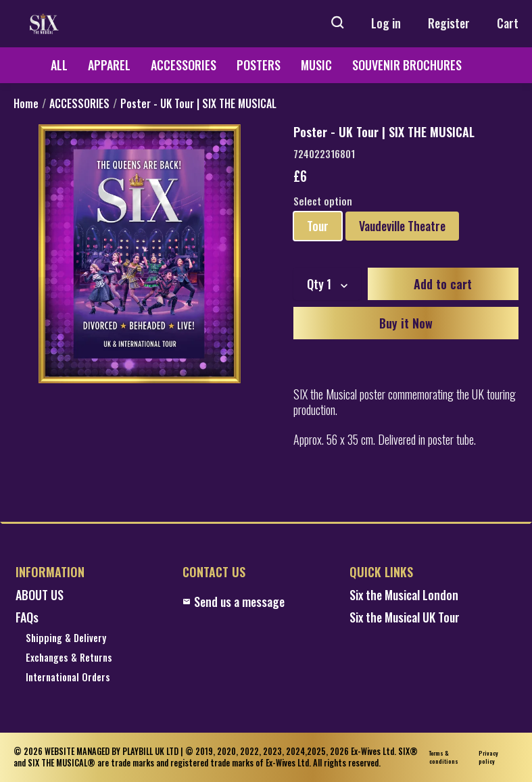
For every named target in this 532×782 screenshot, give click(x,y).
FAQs (27, 617)
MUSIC (316, 65)
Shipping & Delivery (66, 638)
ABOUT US (40, 595)
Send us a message (234, 602)
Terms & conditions (444, 757)
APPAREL (109, 65)
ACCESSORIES (184, 65)
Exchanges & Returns (69, 658)
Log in (386, 23)
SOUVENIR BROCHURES (407, 65)
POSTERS (259, 65)
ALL (59, 65)
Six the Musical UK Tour (405, 617)
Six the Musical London (404, 595)
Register (449, 23)
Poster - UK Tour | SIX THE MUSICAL (198, 104)
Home (26, 104)
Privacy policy (488, 757)
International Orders (68, 678)
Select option (323, 201)
